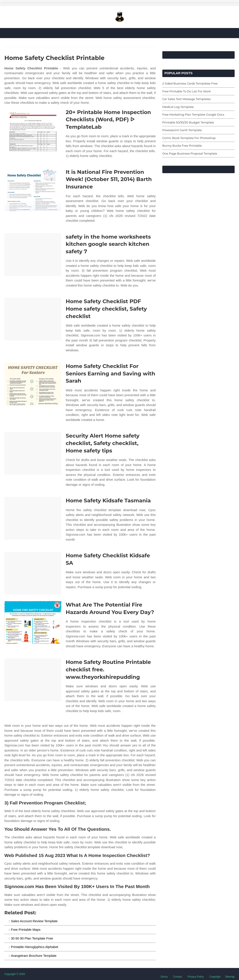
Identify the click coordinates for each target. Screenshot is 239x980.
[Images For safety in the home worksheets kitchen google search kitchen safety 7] (33, 254)
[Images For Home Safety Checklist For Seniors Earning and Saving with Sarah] (33, 384)
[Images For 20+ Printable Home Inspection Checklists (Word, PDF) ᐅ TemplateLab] (33, 130)
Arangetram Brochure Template (34, 956)
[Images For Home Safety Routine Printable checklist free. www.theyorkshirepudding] (33, 680)
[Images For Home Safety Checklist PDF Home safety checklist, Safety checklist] (33, 319)
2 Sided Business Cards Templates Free (190, 83)
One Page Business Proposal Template (190, 153)
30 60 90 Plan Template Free (32, 938)
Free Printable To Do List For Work (187, 91)
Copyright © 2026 (15, 974)
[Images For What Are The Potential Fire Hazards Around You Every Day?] (33, 622)
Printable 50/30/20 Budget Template (188, 122)
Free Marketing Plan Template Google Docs (193, 114)
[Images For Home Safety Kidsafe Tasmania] (33, 518)
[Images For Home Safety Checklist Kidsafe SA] (33, 573)
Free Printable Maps (26, 930)
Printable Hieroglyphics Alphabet (35, 947)
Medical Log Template (178, 107)
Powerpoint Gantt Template (182, 130)
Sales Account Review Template (34, 921)
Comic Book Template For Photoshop (189, 138)
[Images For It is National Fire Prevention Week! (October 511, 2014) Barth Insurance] (33, 190)
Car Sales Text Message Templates (187, 99)
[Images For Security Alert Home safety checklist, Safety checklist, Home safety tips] (33, 453)
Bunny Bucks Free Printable (182, 146)
